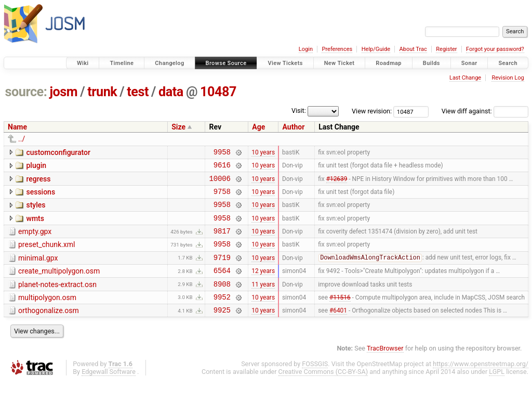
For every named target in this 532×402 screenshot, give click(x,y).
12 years (263, 286)
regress (38, 182)
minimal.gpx (38, 270)
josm (63, 92)
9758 (222, 197)
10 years (263, 153)
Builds (431, 63)
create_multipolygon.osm (59, 285)
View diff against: (485, 111)
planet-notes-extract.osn (57, 300)
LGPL (497, 392)
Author (293, 127)
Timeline (122, 63)
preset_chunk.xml (46, 255)
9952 (222, 315)
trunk (102, 92)
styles (36, 211)
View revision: (372, 111)
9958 (222, 153)
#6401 (338, 330)
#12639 (337, 183)
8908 (222, 301)
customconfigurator (58, 152)
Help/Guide (376, 49)
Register (446, 49)
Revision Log (508, 78)
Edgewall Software (109, 392)
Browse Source (226, 63)
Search (508, 63)
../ (22, 139)
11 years (263, 301)
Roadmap (389, 63)
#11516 (340, 315)
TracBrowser (385, 368)
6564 (222, 286)
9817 (222, 242)
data (171, 92)
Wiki (83, 63)
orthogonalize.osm (49, 329)
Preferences (337, 49)
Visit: (299, 111)
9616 (222, 168)
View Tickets (285, 63)
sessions (41, 197)
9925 (222, 330)
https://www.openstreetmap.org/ (481, 384)
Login (306, 49)
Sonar (469, 63)
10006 (220, 183)
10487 (218, 92)
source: (26, 92)
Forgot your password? (495, 49)
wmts (35, 226)
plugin (36, 167)
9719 (222, 271)
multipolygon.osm (47, 315)
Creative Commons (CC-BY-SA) (323, 392)
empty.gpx (35, 241)
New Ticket (340, 63)
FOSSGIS (315, 384)
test (138, 92)
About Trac (413, 49)
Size (178, 127)
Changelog (169, 63)
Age (258, 127)
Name (17, 127)
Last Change (465, 78)
